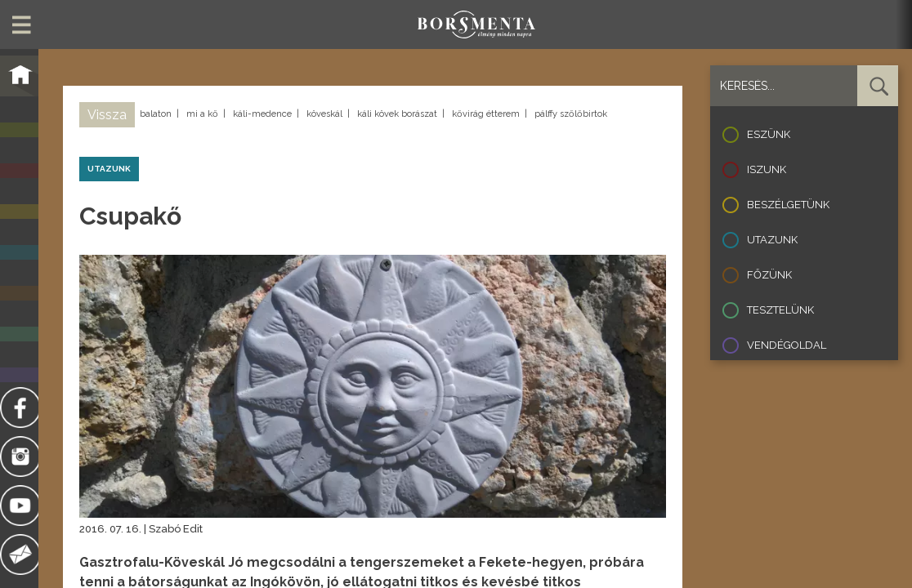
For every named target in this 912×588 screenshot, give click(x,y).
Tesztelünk (780, 310)
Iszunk (767, 169)
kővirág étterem (486, 114)
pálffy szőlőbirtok (571, 114)
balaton (156, 114)
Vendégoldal (787, 345)
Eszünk (769, 134)
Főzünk (769, 275)
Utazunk (772, 240)
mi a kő (202, 114)
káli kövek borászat (397, 114)
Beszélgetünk (788, 205)
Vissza (107, 115)
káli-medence (262, 114)
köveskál (324, 114)
